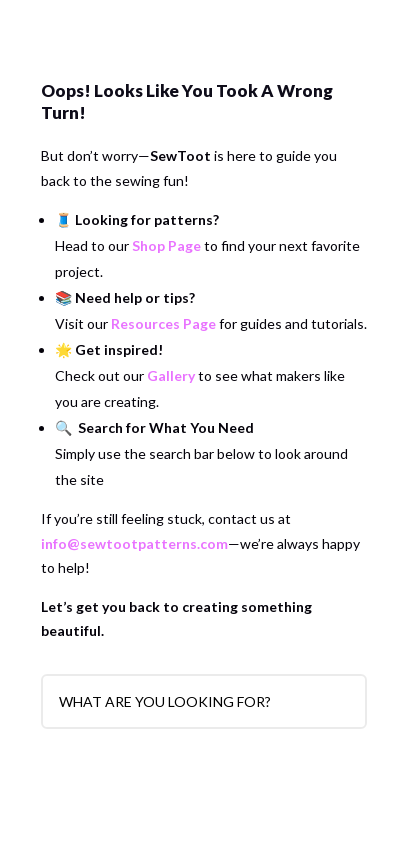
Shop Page (166, 245)
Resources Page (163, 323)
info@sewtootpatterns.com (134, 543)
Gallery (171, 375)
